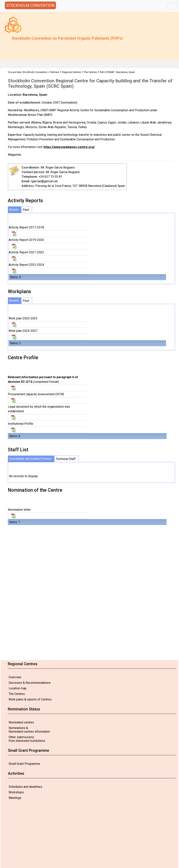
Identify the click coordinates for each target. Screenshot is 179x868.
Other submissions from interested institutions (27, 739)
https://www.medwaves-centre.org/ (69, 147)
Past (26, 210)
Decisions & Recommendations (30, 683)
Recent (14, 210)
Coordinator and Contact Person (30, 459)
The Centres (17, 694)
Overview (15, 677)
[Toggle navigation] (172, 6)
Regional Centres (71, 72)
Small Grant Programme (24, 764)
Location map (18, 688)
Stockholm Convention (35, 72)
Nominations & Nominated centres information (29, 730)
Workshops (16, 792)
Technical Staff (66, 459)
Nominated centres (21, 722)
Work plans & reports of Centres (30, 699)
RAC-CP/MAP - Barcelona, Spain (117, 72)
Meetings (15, 798)
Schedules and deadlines (25, 787)
